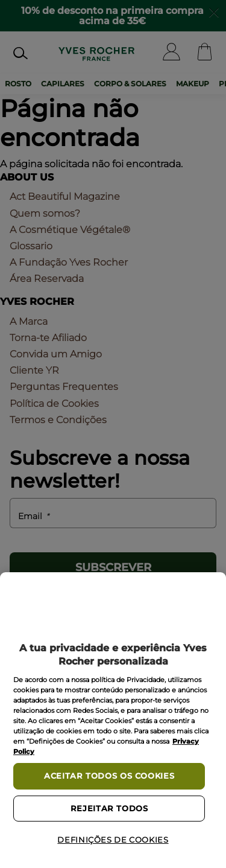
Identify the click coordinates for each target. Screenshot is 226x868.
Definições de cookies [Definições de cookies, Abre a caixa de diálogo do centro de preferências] (113, 840)
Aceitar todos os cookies (109, 776)
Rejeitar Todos (109, 809)
